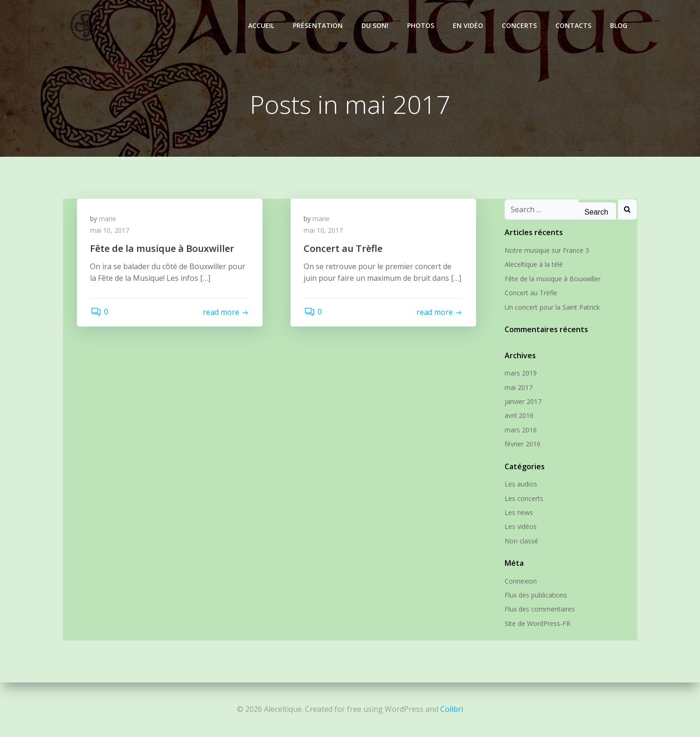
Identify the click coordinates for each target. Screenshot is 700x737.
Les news (518, 512)
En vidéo (469, 25)
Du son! (376, 25)
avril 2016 (519, 416)
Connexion (520, 581)
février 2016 (522, 444)
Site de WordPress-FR (537, 623)
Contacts (574, 25)
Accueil (262, 25)
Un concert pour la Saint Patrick (552, 307)
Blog (620, 25)
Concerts (520, 25)
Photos (422, 25)
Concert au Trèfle (530, 293)
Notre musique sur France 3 (546, 251)
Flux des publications (535, 595)
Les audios (520, 484)
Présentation (319, 25)
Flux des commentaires (539, 609)
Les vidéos (520, 527)
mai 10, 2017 (111, 232)
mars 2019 (520, 373)
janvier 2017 (523, 402)
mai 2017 (518, 387)
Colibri (452, 709)
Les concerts (523, 498)
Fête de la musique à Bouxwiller (552, 279)
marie (108, 219)
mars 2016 (520, 430)
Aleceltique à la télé (533, 265)
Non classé (521, 541)
